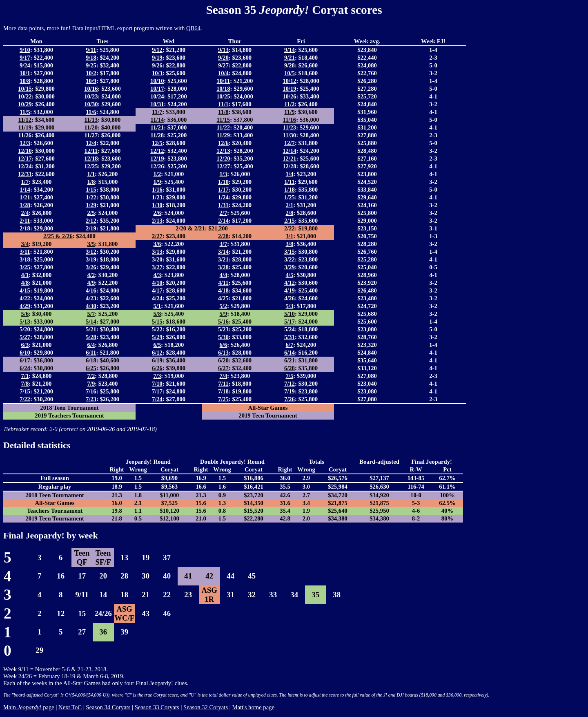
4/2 (91, 275)
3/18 (25, 259)
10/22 (25, 96)
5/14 (91, 322)
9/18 (91, 58)
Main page (29, 707)
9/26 (157, 65)
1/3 (224, 174)
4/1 (25, 275)
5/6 (25, 314)
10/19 (289, 89)
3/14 (223, 252)
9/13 (223, 50)
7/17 (157, 391)
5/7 (91, 314)
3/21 (223, 259)
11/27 (91, 135)
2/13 (157, 221)
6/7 (290, 345)
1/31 (223, 205)
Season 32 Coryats (206, 707)
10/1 (25, 73)
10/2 (91, 73)
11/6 (91, 112)
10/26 (289, 96)
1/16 (157, 190)
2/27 (157, 236)
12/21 (289, 159)
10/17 (157, 89)
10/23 (91, 96)
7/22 (25, 399)
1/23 (157, 197)
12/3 (25, 143)
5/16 (223, 322)
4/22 (25, 298)
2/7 (224, 213)
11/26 (25, 135)
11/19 (25, 127)
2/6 (157, 213)
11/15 (224, 120)
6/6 (224, 345)
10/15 (25, 89)
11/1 (223, 104)
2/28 (223, 236)
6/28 (290, 368)
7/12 (290, 384)
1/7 (25, 182)
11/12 (25, 120)
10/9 (91, 81)
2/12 (91, 221)
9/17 (25, 58)
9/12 (157, 50)
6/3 (25, 345)
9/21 (290, 58)
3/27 (157, 267)
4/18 (223, 290)
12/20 (223, 159)
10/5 (290, 73)
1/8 (91, 182)
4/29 (25, 306)
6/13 (223, 353)
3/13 (157, 252)
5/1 (157, 306)
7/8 (25, 384)
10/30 (91, 104)
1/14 (25, 190)
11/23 (290, 127)
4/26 (290, 298)
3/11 (25, 252)
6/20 (223, 360)
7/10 (157, 384)
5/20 (25, 329)
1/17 (223, 190)
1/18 (290, 190)
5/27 (25, 337)
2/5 (91, 213)
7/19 (290, 391)
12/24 (25, 166)
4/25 (223, 298)
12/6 (223, 143)
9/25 (91, 65)
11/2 (289, 104)
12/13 (223, 151)
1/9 (157, 182)
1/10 (223, 182)
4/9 (91, 283)
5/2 (224, 306)
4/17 (157, 290)
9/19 (157, 58)
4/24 (157, 298)
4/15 (25, 290)
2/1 (290, 205)
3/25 (25, 267)
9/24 (25, 65)
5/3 (290, 306)
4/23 (91, 298)
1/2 (157, 174)
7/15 (25, 391)
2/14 (223, 221)
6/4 (91, 345)
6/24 (25, 368)
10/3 (157, 73)
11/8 (223, 112)
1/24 (223, 197)
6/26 (157, 368)
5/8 (157, 314)
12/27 (223, 166)
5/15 (157, 322)
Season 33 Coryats (157, 707)
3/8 (290, 244)
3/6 (157, 244)
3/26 (91, 267)
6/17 (25, 360)
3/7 (224, 244)
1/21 (25, 197)
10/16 (91, 89)
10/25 (223, 96)
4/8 (25, 283)
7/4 (224, 376)
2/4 (25, 213)
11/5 (25, 112)
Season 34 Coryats (108, 707)
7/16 (91, 391)
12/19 (157, 159)
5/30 (223, 337)
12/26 (157, 166)
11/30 (290, 135)
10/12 (289, 81)
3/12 (91, 252)
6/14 (290, 353)
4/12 (290, 283)
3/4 (25, 244)
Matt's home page (253, 707)
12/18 (91, 159)
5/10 (290, 314)
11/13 (91, 120)
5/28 (91, 337)
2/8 (290, 213)
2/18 (25, 228)
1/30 (157, 205)
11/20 (91, 127)
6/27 (223, 368)
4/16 (91, 290)
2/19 (91, 228)
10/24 (157, 96)
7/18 (223, 391)
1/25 (290, 197)
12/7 (290, 143)
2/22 (290, 228)
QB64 (193, 28)
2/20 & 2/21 (190, 228)
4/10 (157, 283)
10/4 (223, 73)
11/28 (157, 135)
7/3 (157, 376)
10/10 (157, 81)
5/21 (91, 329)
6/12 (157, 353)
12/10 (25, 151)
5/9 (224, 314)
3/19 (91, 259)
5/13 (25, 322)
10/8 (25, 81)
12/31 (25, 174)
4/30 (91, 306)
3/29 (290, 267)
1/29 (91, 205)
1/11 (289, 182)
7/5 (290, 376)
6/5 (157, 345)
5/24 (290, 329)
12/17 (25, 159)
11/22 (224, 127)
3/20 (157, 259)
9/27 (223, 65)
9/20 (223, 58)
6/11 (91, 353)
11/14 (157, 120)
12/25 (91, 166)
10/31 (157, 104)
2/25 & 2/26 (58, 236)
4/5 (290, 275)
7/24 (157, 399)
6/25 (91, 368)
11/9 (289, 112)
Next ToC (70, 707)
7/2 (91, 376)
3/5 (91, 244)
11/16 (290, 120)
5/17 (290, 322)
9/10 (25, 50)
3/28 (223, 267)
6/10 (25, 353)
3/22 (290, 259)
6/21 (290, 360)
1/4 (290, 174)
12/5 (157, 143)
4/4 (224, 275)
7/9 (91, 384)
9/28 (290, 65)
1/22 (91, 197)
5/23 (223, 329)
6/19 (157, 360)
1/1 (91, 174)
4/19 (290, 290)
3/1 (290, 236)
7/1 (25, 376)
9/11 (91, 50)
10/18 (223, 89)
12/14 (289, 151)
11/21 (157, 127)
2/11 (25, 221)
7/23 (91, 399)
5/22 (157, 329)
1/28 (25, 205)
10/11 (224, 81)
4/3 (157, 275)
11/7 (157, 112)
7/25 (223, 399)
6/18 (91, 360)
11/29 (224, 135)
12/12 (157, 151)
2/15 (290, 221)
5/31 (290, 337)
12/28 (289, 166)
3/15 (290, 252)
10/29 (25, 104)
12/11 (91, 151)
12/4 (91, 143)
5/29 (157, 337)
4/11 (223, 283)
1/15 (91, 190)
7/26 (290, 399)
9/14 (290, 50)
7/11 (223, 384)
